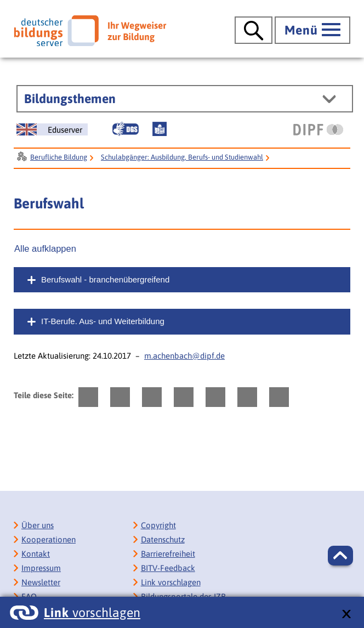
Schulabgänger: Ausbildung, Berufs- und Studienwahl (182, 157)
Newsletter (41, 582)
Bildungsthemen (70, 99)
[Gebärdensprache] (126, 129)
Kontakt (36, 554)
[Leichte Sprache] (160, 129)
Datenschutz (163, 539)
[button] (340, 556)
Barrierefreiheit (168, 554)
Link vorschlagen (171, 582)
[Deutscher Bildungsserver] (90, 31)
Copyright (158, 525)
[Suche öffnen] (254, 30)
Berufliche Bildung (59, 157)
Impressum (41, 568)
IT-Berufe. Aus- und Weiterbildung (103, 321)
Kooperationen (49, 539)
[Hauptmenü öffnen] (312, 30)
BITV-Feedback (168, 568)
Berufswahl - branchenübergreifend (105, 279)
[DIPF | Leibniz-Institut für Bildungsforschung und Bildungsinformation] (318, 129)
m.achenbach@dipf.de (184, 356)
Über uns (38, 525)
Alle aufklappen (45, 248)
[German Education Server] (52, 129)
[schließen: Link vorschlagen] (346, 615)
